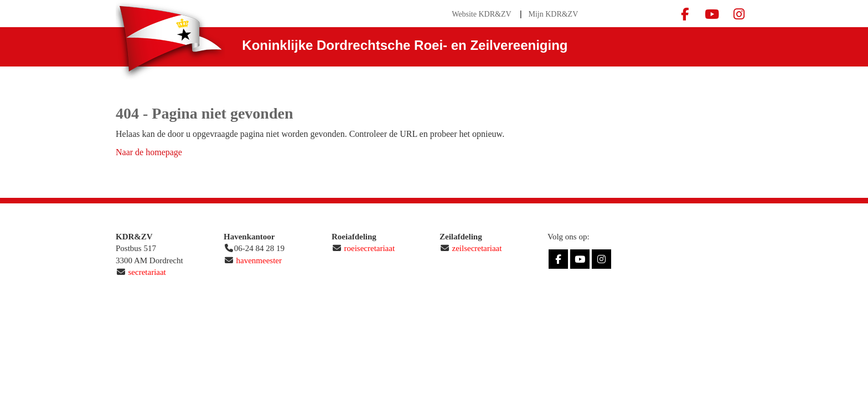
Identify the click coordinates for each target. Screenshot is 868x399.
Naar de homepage (149, 152)
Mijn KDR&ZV (553, 14)
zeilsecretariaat (477, 248)
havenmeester (259, 260)
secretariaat (147, 272)
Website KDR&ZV (481, 14)
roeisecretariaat (370, 248)
